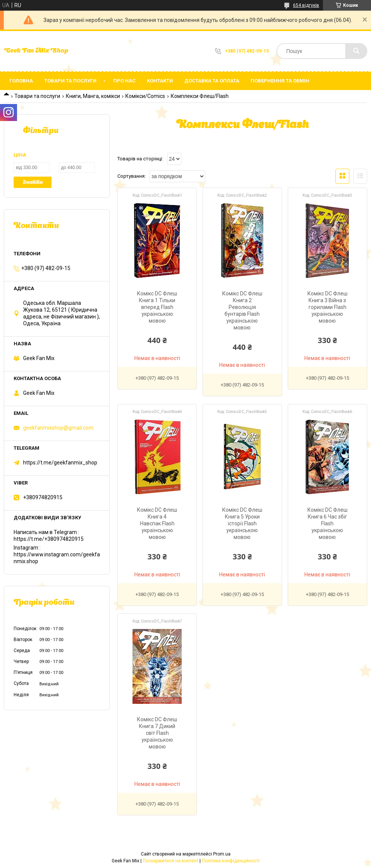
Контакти (160, 81)
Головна (21, 81)
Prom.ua (222, 854)
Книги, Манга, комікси (93, 96)
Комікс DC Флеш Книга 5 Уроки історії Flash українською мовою (242, 523)
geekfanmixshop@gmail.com (58, 428)
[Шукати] (356, 51)
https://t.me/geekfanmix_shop (60, 463)
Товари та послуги (70, 81)
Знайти (33, 182)
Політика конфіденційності (231, 861)
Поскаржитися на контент (171, 861)
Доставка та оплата (212, 81)
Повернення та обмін (280, 81)
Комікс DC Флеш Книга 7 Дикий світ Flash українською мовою (157, 733)
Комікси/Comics (145, 96)
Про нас (124, 81)
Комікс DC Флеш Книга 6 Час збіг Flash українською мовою (327, 523)
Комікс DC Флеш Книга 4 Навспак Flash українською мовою (157, 523)
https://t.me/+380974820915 (49, 539)
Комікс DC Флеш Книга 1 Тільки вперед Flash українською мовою (157, 307)
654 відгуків (306, 5)
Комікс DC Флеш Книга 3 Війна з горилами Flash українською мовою (327, 307)
